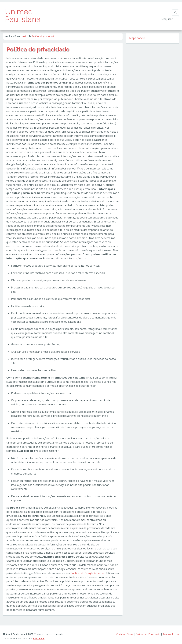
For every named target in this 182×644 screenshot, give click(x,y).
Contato (121, 634)
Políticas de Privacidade (148, 634)
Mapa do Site (137, 38)
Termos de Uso (171, 634)
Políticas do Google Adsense (87, 573)
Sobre (130, 634)
